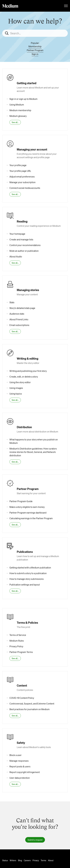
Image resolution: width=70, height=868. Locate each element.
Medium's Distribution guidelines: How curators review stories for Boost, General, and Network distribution (33, 452)
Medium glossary (18, 116)
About (51, 860)
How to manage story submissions (27, 579)
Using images (16, 388)
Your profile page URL (20, 171)
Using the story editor (20, 382)
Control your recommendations (25, 245)
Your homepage (17, 234)
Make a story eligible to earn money (27, 507)
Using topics (16, 394)
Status (5, 860)
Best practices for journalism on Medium (30, 709)
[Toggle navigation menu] (66, 6)
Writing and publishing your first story (28, 371)
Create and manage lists (21, 239)
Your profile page (18, 165)
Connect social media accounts (25, 188)
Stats (12, 302)
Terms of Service (18, 635)
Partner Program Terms (21, 652)
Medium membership (20, 110)
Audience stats (17, 314)
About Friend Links (19, 319)
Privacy (36, 860)
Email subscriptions (19, 325)
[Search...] (35, 33)
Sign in (35, 54)
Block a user (15, 755)
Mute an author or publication (24, 251)
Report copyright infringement (25, 772)
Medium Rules (17, 641)
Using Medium (17, 105)
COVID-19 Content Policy (22, 698)
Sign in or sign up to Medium (23, 99)
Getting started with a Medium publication (30, 568)
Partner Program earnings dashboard (28, 513)
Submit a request (35, 840)
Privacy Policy (16, 646)
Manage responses (19, 761)
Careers (27, 860)
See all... (15, 122)
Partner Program (35, 50)
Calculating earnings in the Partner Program (31, 518)
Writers (13, 860)
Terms (43, 860)
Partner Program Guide (21, 501)
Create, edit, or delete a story (24, 377)
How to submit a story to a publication (28, 573)
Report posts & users (20, 766)
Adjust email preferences (22, 177)
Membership (35, 46)
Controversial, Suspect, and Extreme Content (32, 704)
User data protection (20, 778)
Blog (20, 860)
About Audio (16, 256)
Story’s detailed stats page (22, 308)
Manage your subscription (22, 182)
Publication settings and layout (25, 585)
